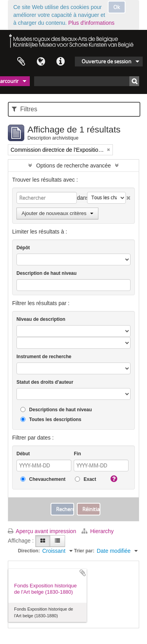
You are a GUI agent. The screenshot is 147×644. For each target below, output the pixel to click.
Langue (41, 62)
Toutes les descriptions (51, 420)
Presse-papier (21, 62)
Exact (85, 479)
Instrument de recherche (44, 357)
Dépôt (23, 248)
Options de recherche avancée (73, 166)
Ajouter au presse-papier (83, 573)
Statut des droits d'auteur (45, 382)
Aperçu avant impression (42, 531)
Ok (117, 7)
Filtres (24, 109)
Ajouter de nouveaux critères (57, 213)
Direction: (29, 551)
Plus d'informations (91, 23)
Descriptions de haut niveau (56, 410)
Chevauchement (43, 479)
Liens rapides (60, 62)
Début (23, 454)
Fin (77, 454)
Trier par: (84, 551)
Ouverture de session (106, 61)
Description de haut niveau (46, 273)
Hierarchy (98, 531)
